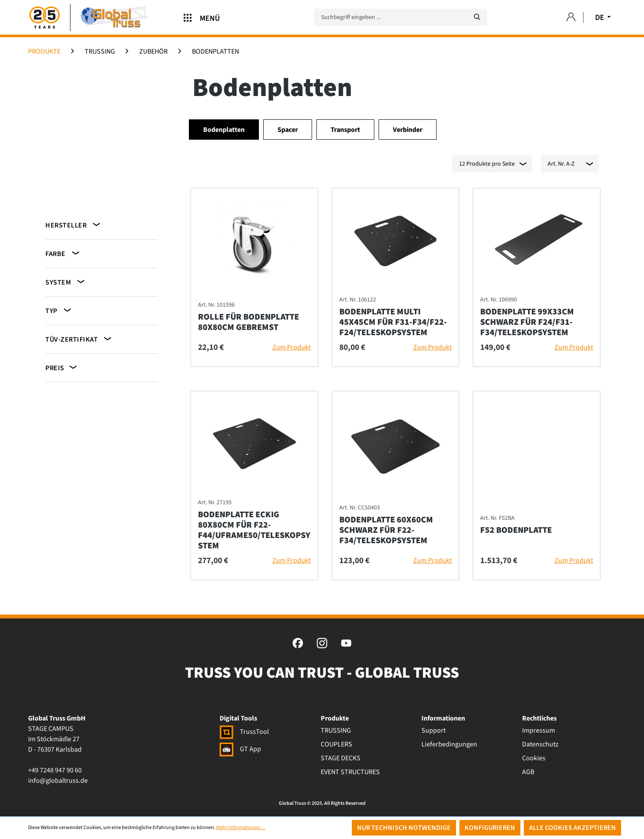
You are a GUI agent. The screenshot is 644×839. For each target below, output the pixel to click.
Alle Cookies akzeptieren (572, 828)
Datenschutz (540, 744)
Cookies (534, 758)
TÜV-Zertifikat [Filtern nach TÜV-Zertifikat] (79, 339)
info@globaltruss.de (58, 781)
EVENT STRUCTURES (350, 772)
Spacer (288, 130)
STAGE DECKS (341, 758)
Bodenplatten (224, 130)
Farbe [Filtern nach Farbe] (63, 253)
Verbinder (408, 130)
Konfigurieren (490, 828)
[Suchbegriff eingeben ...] (401, 17)
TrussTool (244, 732)
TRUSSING (336, 730)
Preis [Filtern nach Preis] (62, 367)
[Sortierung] (570, 164)
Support (434, 730)
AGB (528, 772)
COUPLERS (336, 744)
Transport (345, 130)
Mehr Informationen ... (241, 828)
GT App (240, 749)
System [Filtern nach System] (66, 282)
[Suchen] (477, 17)
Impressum (539, 730)
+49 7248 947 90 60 (55, 770)
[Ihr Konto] (571, 18)
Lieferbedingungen (449, 744)
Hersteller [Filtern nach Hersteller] (73, 225)
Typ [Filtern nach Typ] (59, 310)
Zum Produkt (292, 347)
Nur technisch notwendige (404, 828)
